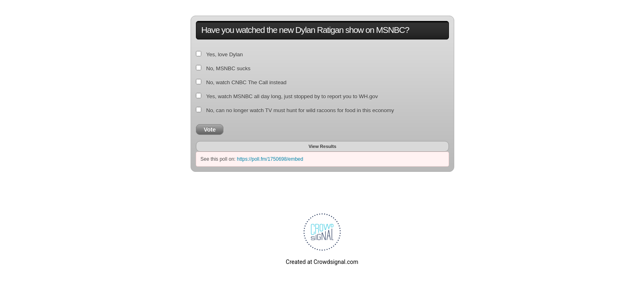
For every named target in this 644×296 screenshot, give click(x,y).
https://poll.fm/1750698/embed (270, 159)
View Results (322, 146)
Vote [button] (210, 129)
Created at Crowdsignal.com (322, 262)
